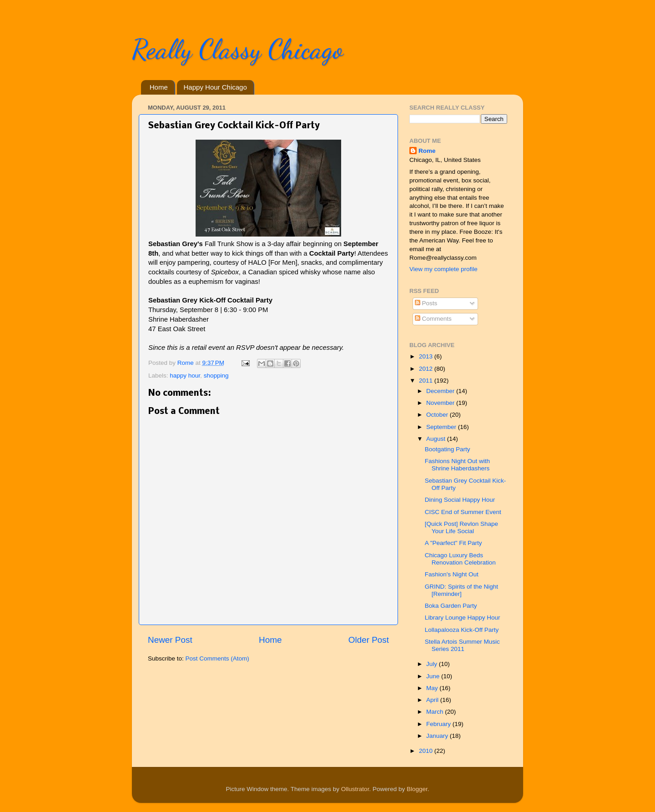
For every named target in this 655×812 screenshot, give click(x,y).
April (433, 700)
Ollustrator (355, 789)
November (441, 403)
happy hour (185, 376)
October (438, 415)
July (433, 664)
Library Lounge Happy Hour (463, 618)
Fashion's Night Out (452, 574)
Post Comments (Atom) (217, 658)
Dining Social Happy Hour (460, 500)
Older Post (369, 640)
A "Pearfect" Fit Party (453, 543)
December (441, 391)
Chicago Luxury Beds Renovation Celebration (460, 559)
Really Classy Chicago (237, 49)
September (442, 427)
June (434, 676)
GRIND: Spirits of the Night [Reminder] (461, 590)
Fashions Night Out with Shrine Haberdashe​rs (457, 465)
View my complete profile (443, 269)
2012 (427, 369)
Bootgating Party (448, 449)
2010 (427, 751)
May (433, 688)
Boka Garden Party (451, 606)
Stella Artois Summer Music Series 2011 (462, 645)
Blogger (417, 789)
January (438, 736)
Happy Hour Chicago (215, 87)
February (439, 724)
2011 (427, 381)
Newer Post (170, 640)
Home (159, 87)
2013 (427, 356)
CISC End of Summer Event (463, 512)
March (436, 712)
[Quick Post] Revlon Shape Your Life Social (461, 527)
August (437, 439)
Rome (186, 363)
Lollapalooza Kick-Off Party (462, 630)
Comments (433, 319)
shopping (216, 376)
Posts (426, 303)
